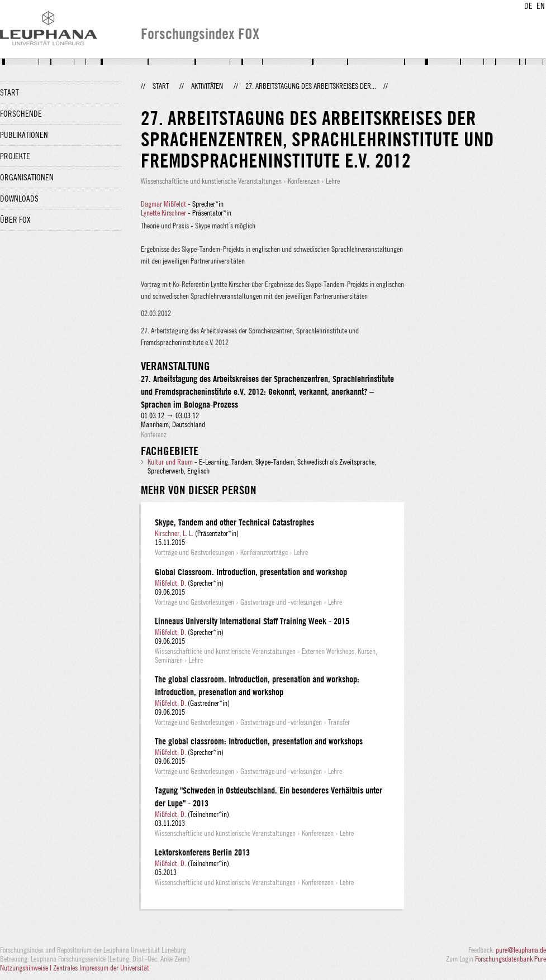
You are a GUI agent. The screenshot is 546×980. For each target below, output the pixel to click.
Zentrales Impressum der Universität (101, 968)
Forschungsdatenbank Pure (511, 959)
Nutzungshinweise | (27, 968)
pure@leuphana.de (521, 950)
